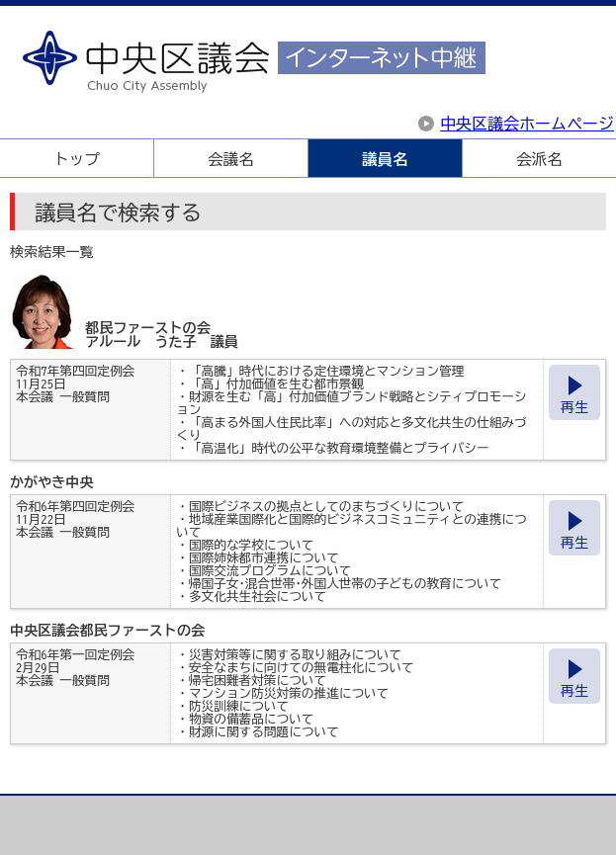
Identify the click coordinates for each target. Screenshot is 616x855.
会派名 (539, 159)
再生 (574, 407)
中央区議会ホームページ (527, 124)
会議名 (230, 159)
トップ (76, 159)
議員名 (385, 159)
